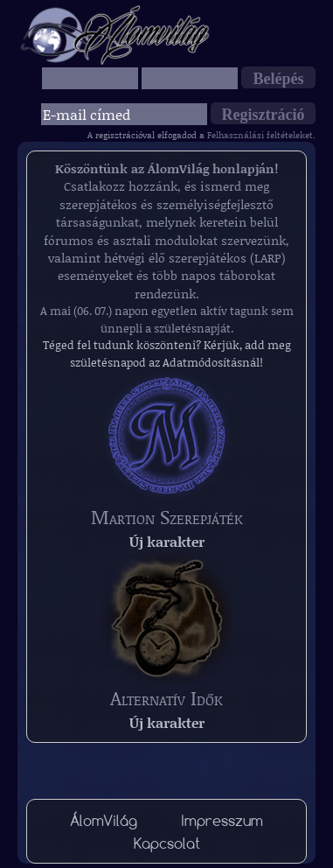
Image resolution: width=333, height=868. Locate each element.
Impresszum (222, 820)
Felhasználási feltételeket (260, 135)
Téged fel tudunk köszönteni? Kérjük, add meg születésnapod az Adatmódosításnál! (167, 353)
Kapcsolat (167, 843)
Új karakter (167, 541)
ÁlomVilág (104, 820)
